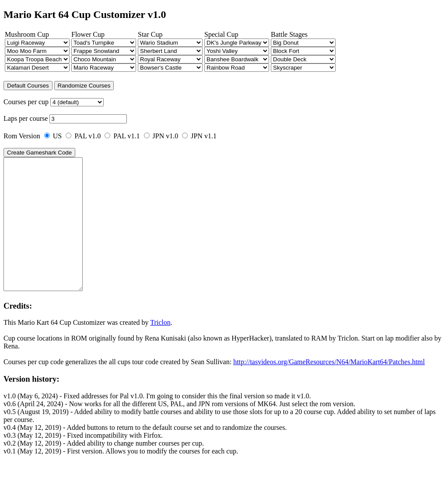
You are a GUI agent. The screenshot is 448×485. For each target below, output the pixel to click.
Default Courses (28, 86)
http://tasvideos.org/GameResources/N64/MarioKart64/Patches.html (329, 388)
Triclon (160, 349)
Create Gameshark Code (39, 153)
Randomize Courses (84, 86)
